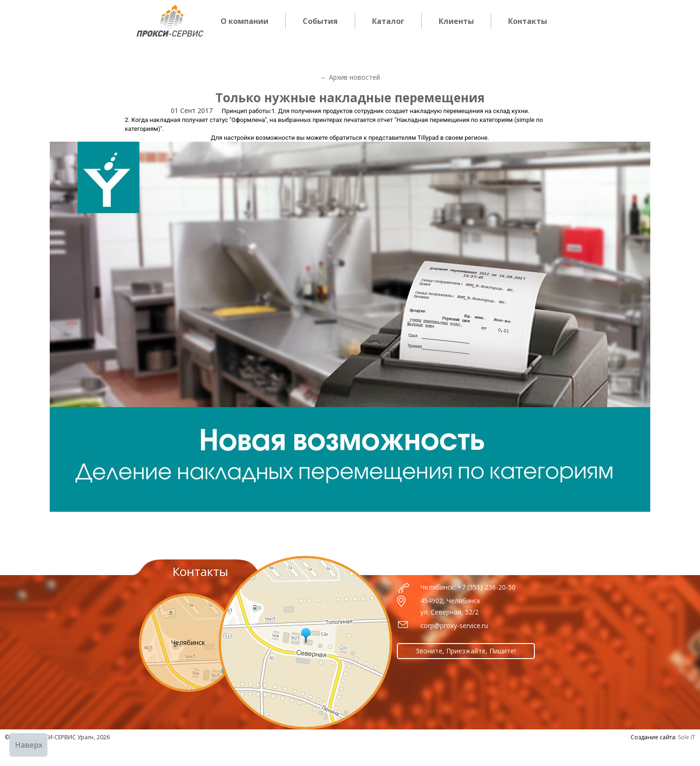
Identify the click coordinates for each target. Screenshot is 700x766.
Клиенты (456, 21)
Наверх (29, 745)
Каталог (388, 21)
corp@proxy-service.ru (454, 626)
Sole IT (687, 737)
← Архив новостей (350, 77)
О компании (244, 21)
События (320, 21)
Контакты (528, 21)
